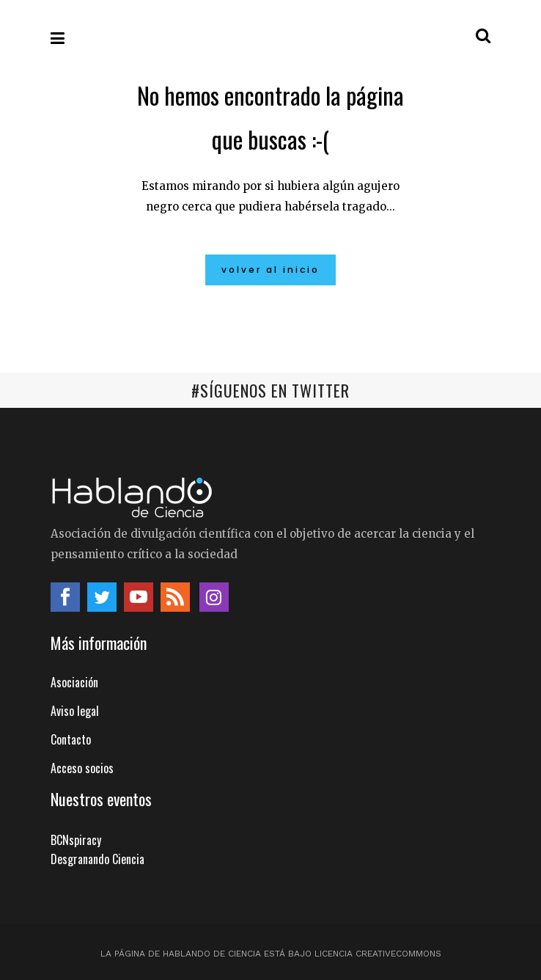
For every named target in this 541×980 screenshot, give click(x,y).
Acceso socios (82, 768)
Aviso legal (75, 711)
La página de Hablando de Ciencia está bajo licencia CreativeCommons (271, 954)
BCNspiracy (76, 840)
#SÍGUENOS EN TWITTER (270, 390)
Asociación (74, 682)
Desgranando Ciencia (97, 859)
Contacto (71, 739)
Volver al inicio (270, 270)
